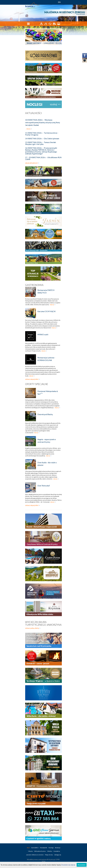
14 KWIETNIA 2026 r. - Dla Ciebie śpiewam (42, 139)
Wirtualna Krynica (40, 851)
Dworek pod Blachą (45, 414)
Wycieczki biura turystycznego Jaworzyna (43, 623)
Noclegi (51, 848)
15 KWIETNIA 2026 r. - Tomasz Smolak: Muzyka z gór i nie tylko (41, 143)
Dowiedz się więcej (68, 865)
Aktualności (34, 113)
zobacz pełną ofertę (32, 628)
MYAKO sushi (43, 334)
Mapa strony (49, 855)
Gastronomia (34, 285)
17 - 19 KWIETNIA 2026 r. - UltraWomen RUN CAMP (43, 158)
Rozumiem (82, 865)
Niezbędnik (44, 848)
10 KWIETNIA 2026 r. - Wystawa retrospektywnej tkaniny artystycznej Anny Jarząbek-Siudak (43, 122)
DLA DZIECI (35, 848)
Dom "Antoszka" (44, 486)
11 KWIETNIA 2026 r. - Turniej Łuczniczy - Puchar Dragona (42, 134)
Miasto (31, 851)
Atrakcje (58, 848)
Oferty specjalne (37, 384)
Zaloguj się (58, 855)
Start (28, 848)
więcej (28, 129)
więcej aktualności (31, 163)
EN (59, 2)
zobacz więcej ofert (32, 379)
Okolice (50, 851)
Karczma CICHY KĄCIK (47, 311)
